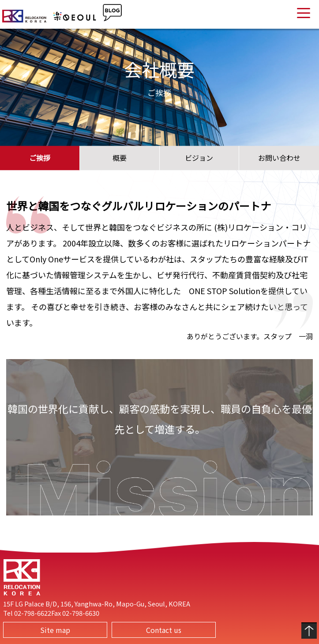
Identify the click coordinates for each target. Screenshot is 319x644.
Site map (55, 630)
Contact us (164, 630)
